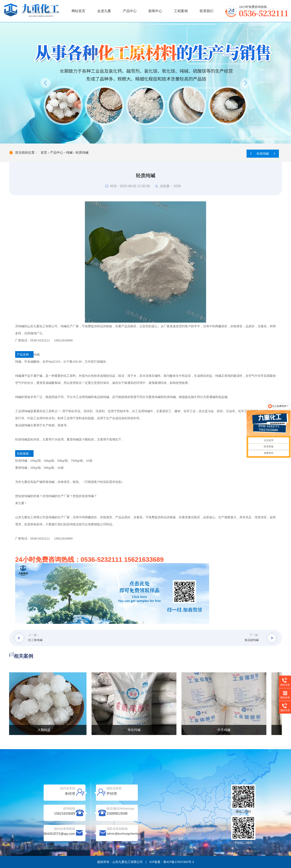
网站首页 (78, 11)
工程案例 (181, 11)
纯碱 (69, 153)
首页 (44, 153)
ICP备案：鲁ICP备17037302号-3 (172, 862)
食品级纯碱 (252, 640)
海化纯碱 (134, 730)
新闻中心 (155, 11)
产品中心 (130, 11)
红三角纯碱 (35, 640)
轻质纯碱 (82, 153)
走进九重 (104, 11)
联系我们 (207, 11)
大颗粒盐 (44, 730)
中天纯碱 (224, 730)
